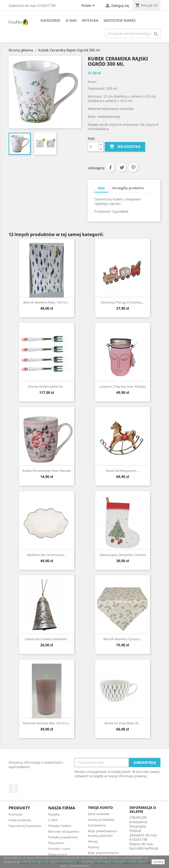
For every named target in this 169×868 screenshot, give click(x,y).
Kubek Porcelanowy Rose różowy (47, 471)
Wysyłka (90, 20)
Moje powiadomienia (103, 853)
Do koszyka (125, 147)
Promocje (15, 814)
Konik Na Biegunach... (123, 471)
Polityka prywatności (63, 837)
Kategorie (50, 20)
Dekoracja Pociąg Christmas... (123, 302)
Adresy (93, 841)
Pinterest (133, 167)
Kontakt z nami (59, 849)
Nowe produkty (20, 820)
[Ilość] (93, 147)
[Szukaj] (133, 33)
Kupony (93, 847)
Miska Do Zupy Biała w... (122, 723)
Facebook (13, 789)
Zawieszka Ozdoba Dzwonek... (47, 639)
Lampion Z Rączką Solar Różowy (123, 386)
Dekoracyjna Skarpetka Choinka (123, 555)
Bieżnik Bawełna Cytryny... (123, 639)
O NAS (71, 20)
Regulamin (56, 843)
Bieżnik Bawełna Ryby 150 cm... (47, 302)
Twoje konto (100, 808)
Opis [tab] (101, 188)
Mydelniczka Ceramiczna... (47, 555)
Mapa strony (57, 854)
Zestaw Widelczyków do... (47, 386)
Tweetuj (122, 167)
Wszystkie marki (120, 20)
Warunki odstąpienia (63, 831)
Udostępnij (110, 167)
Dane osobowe (99, 814)
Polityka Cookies (60, 826)
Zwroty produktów (101, 820)
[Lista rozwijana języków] (89, 6)
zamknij (158, 862)
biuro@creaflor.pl (144, 848)
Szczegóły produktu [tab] (128, 188)
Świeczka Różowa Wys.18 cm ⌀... (47, 723)
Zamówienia (97, 825)
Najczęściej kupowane (25, 826)
